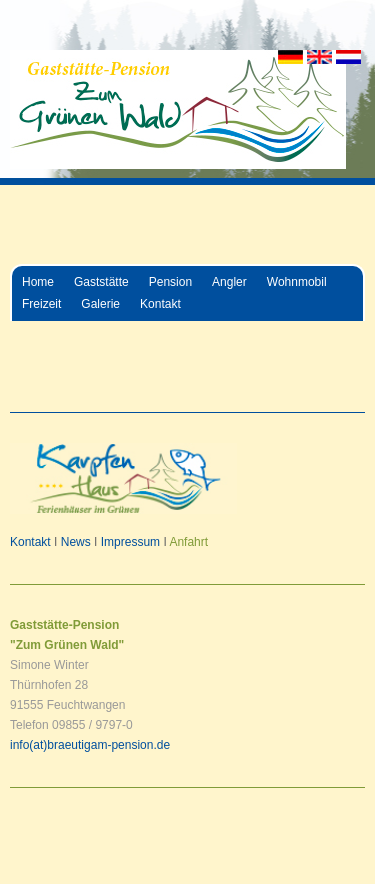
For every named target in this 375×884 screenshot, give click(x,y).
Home (38, 282)
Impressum (130, 542)
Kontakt (160, 304)
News (76, 542)
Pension (170, 282)
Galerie (100, 304)
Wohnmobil (297, 282)
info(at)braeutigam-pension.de (90, 745)
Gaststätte (101, 282)
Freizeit (41, 304)
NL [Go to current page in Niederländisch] (348, 57)
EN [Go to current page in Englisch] (319, 57)
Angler (229, 282)
